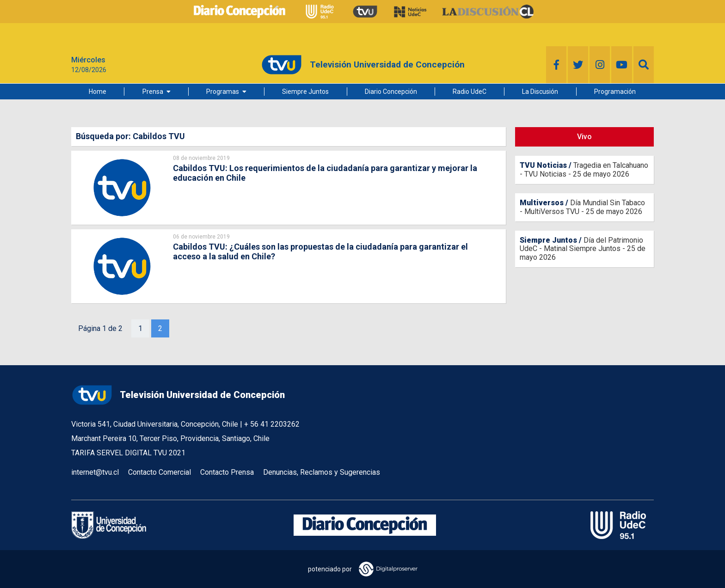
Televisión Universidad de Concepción (178, 395)
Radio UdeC (470, 92)
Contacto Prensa (227, 472)
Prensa (153, 92)
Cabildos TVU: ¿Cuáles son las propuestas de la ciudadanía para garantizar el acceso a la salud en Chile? (320, 251)
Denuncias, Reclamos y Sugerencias (322, 472)
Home (98, 92)
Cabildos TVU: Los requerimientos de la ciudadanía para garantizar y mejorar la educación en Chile (325, 173)
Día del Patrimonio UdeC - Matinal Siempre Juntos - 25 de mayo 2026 (583, 249)
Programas (223, 92)
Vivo (584, 137)
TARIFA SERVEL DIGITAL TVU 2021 (128, 453)
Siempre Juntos (305, 92)
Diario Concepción (391, 92)
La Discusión (540, 92)
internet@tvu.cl (95, 472)
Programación (615, 92)
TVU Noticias (543, 165)
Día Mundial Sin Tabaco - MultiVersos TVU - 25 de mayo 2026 (582, 207)
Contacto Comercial (160, 472)
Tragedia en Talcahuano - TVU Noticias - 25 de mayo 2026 (584, 169)
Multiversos (542, 203)
